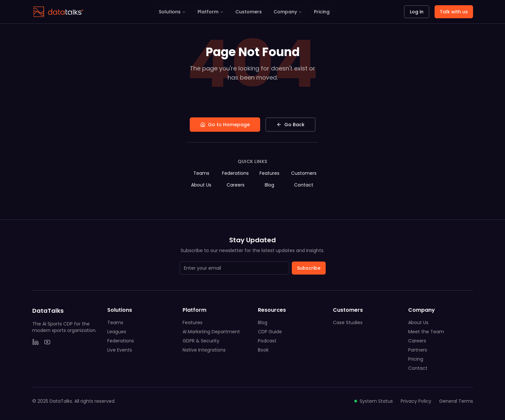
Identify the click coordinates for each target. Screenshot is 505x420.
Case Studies (348, 322)
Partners (418, 350)
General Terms (456, 401)
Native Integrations (204, 350)
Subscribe (309, 268)
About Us (201, 185)
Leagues (117, 332)
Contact (304, 185)
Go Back (290, 125)
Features (269, 173)
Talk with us (454, 12)
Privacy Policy (416, 401)
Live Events (120, 350)
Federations (235, 173)
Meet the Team (426, 332)
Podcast (267, 341)
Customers (249, 12)
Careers (236, 185)
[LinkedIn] (36, 342)
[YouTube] (47, 342)
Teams (201, 173)
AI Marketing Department (211, 332)
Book (263, 350)
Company (288, 12)
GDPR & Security (201, 341)
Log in (417, 12)
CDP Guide (270, 332)
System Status (374, 401)
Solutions (172, 12)
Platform (211, 12)
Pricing (322, 12)
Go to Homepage (225, 125)
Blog (269, 185)
